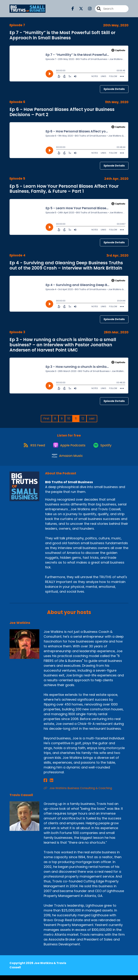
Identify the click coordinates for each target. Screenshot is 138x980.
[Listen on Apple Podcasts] (69, 447)
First (46, 419)
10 (69, 419)
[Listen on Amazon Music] (67, 460)
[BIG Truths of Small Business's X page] (79, 9)
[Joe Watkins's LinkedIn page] (50, 785)
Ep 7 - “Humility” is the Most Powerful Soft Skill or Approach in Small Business (62, 35)
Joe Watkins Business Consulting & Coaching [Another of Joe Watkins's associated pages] (78, 793)
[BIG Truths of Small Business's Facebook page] (73, 9)
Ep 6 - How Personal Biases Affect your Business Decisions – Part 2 (62, 112)
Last (92, 419)
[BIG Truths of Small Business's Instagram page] (88, 9)
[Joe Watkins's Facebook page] (45, 785)
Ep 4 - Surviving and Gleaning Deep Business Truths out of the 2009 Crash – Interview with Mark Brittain (66, 265)
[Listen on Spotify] (104, 447)
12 (83, 419)
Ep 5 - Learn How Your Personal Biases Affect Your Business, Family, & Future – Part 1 (64, 189)
